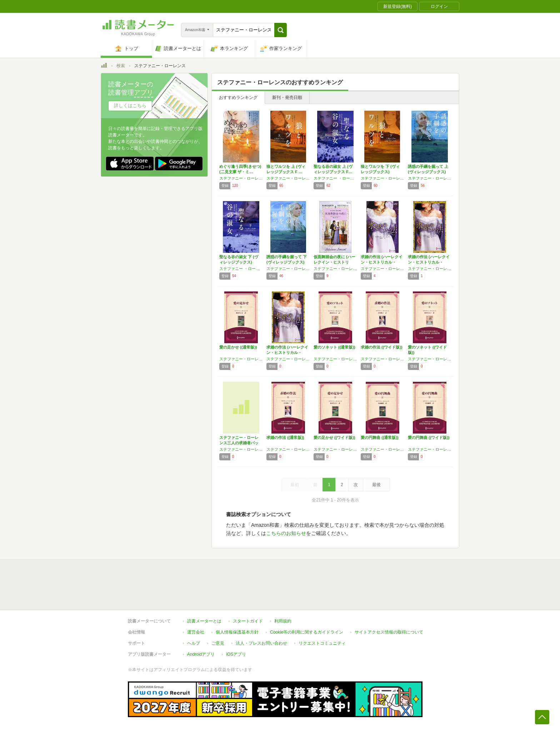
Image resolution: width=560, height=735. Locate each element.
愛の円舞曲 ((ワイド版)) (429, 437)
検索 (121, 66)
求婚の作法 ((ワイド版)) (382, 347)
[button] (281, 30)
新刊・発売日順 (287, 97)
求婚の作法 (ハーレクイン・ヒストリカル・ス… (382, 262)
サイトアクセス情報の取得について (389, 632)
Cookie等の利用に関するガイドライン (307, 632)
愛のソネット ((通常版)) (334, 347)
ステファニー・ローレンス (288, 178)
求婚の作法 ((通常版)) (285, 437)
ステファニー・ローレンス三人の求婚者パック (239, 443)
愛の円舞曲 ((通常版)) (380, 437)
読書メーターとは (204, 621)
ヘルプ (194, 643)
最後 (376, 485)
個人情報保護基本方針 (237, 632)
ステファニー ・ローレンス (335, 178)
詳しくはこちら (130, 106)
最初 (295, 485)
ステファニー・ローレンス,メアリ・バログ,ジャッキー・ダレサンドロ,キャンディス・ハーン (241, 178)
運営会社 (196, 632)
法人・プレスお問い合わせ (261, 643)
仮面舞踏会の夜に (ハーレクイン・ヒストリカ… (334, 262)
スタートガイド (248, 621)
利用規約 (283, 621)
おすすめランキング (238, 97)
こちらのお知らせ (286, 533)
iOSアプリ (236, 654)
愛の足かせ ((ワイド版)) (334, 437)
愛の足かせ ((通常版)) (238, 347)
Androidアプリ (201, 654)
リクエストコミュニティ (322, 643)
